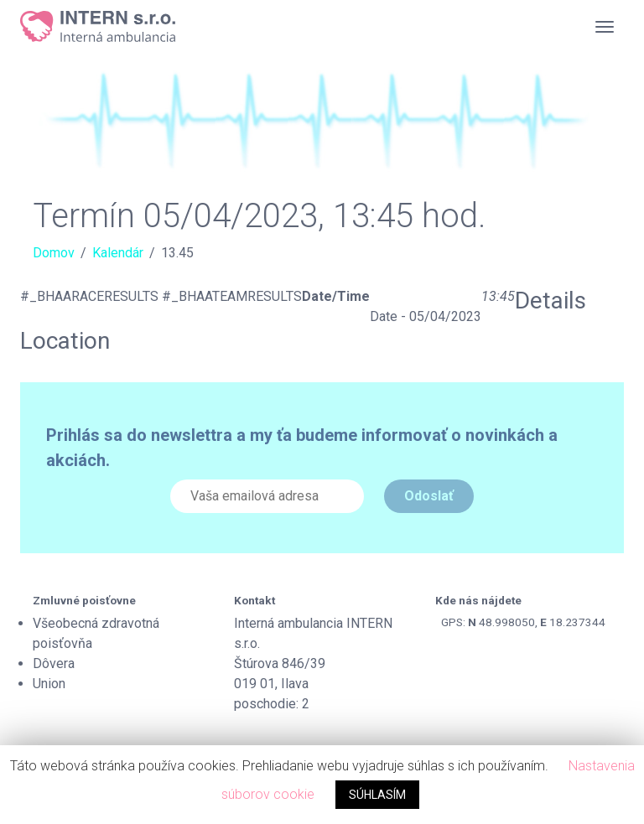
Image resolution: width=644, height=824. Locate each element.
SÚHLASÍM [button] (377, 795)
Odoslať (429, 496)
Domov (54, 253)
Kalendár (118, 253)
